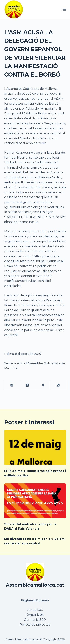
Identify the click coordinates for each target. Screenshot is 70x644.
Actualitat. (35, 610)
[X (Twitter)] (27, 385)
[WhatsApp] (58, 385)
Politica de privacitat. (35, 625)
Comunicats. (35, 615)
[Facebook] (12, 385)
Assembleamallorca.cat (35, 585)
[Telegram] (43, 385)
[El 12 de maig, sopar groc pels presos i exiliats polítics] (35, 448)
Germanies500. (35, 620)
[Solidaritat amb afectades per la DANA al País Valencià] (35, 501)
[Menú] (64, 9)
